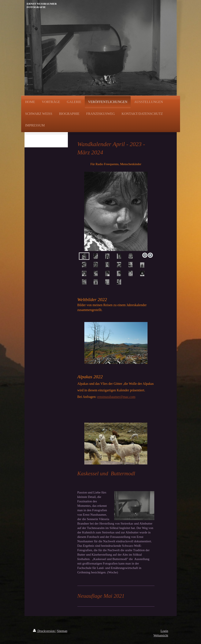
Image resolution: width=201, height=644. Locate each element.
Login (164, 631)
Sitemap (62, 631)
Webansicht (161, 635)
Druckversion (44, 631)
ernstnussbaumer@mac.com (116, 397)
